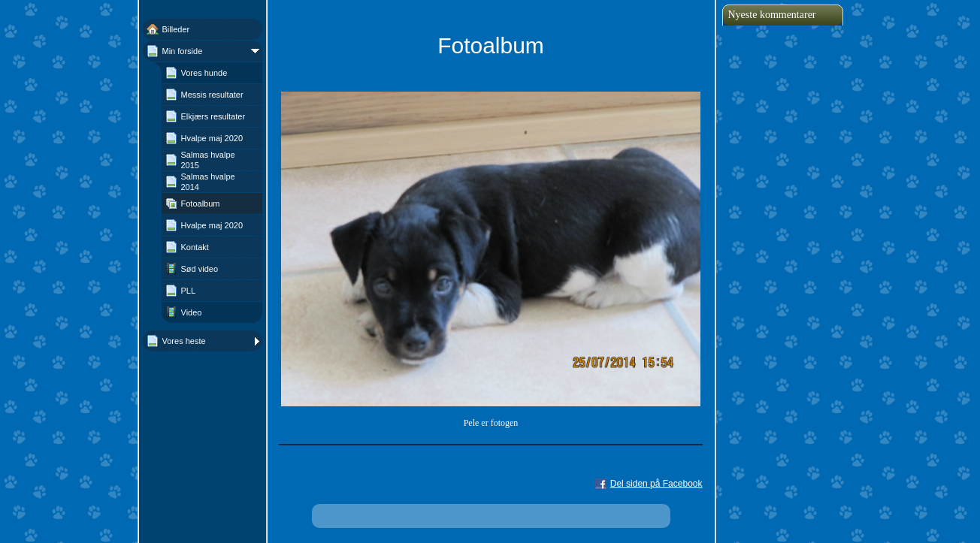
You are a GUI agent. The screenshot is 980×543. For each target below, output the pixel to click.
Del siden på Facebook (656, 484)
